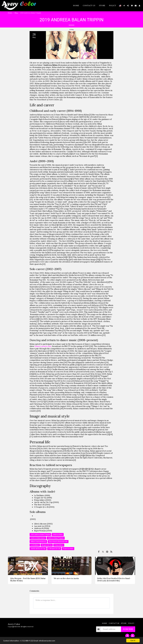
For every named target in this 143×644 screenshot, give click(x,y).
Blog (16, 13)
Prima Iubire (59, 545)
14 (12, 561)
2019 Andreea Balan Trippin (40, 534)
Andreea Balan (58, 534)
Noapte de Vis (47, 545)
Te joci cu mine (68, 548)
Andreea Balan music (38, 538)
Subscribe (128, 629)
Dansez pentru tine (43, 346)
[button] (124, 6)
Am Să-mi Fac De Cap (38, 548)
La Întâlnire (35, 545)
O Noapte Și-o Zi (54, 548)
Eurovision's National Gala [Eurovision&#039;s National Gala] (58, 541)
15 (100, 561)
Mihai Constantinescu (38, 541)
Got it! (133, 640)
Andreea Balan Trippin (56, 538)
